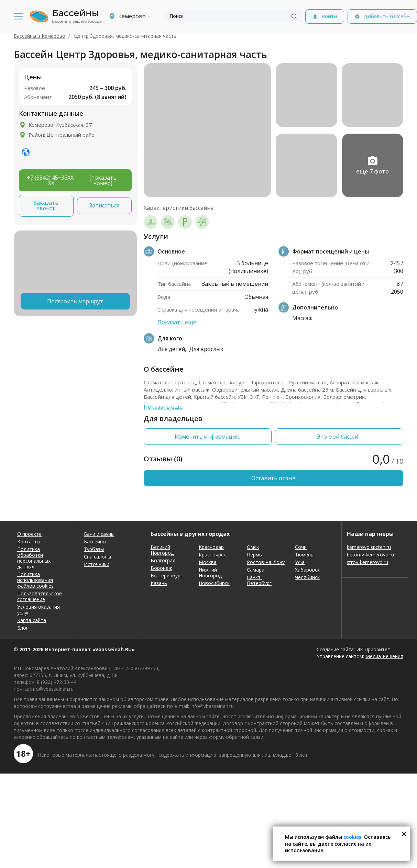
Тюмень (304, 555)
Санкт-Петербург (259, 580)
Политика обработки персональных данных (34, 558)
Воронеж (161, 568)
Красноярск (212, 555)
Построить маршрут (75, 301)
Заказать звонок (46, 206)
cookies (352, 837)
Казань (159, 583)
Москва (208, 562)
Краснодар (211, 547)
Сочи (301, 547)
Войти (329, 16)
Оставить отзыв (273, 478)
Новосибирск (214, 583)
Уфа (300, 562)
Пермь (254, 555)
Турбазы (94, 549)
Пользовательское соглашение (40, 596)
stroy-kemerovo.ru (367, 562)
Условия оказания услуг (39, 610)
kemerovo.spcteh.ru (369, 547)
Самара (256, 570)
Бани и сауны (99, 534)
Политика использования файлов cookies (35, 580)
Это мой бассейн (339, 437)
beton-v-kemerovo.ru (370, 555)
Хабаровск (307, 570)
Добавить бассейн (387, 16)
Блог (23, 628)
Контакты (29, 542)
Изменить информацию (208, 437)
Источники (97, 564)
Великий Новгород (162, 550)
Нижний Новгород (210, 573)
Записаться (104, 206)
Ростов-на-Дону (266, 562)
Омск (253, 547)
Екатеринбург (167, 576)
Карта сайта (32, 620)
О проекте (29, 534)
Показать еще (177, 322)
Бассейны (95, 542)
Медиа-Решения (384, 656)
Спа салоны (97, 557)
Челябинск (307, 577)
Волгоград (163, 560)
